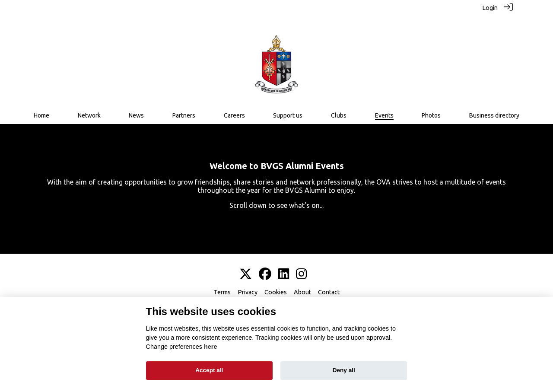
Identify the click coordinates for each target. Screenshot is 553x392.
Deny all (344, 370)
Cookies (276, 287)
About (302, 287)
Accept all (209, 370)
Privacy (248, 287)
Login (490, 8)
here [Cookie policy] (210, 347)
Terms (222, 287)
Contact (329, 287)
